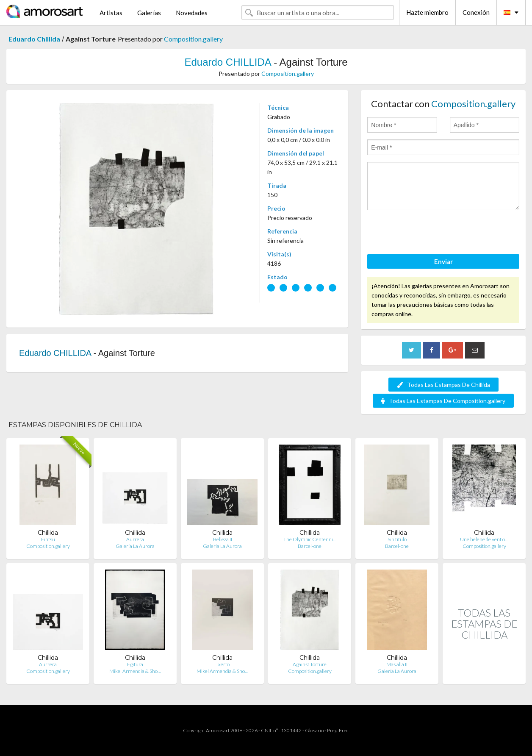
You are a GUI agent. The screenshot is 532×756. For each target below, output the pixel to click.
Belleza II (223, 539)
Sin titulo (397, 539)
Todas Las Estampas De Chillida (443, 385)
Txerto (223, 664)
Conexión (476, 12)
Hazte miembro (427, 12)
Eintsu (48, 539)
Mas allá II (397, 664)
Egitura (135, 664)
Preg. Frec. (338, 730)
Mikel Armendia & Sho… (135, 671)
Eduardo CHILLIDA (227, 62)
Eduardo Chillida (34, 39)
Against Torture (310, 664)
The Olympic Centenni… (310, 539)
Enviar (443, 261)
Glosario (314, 730)
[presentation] (432, 233)
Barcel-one (310, 546)
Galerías (149, 13)
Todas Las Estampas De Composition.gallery (443, 401)
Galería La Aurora (135, 546)
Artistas (111, 13)
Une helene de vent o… (484, 539)
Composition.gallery (193, 39)
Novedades (192, 13)
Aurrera (135, 539)
